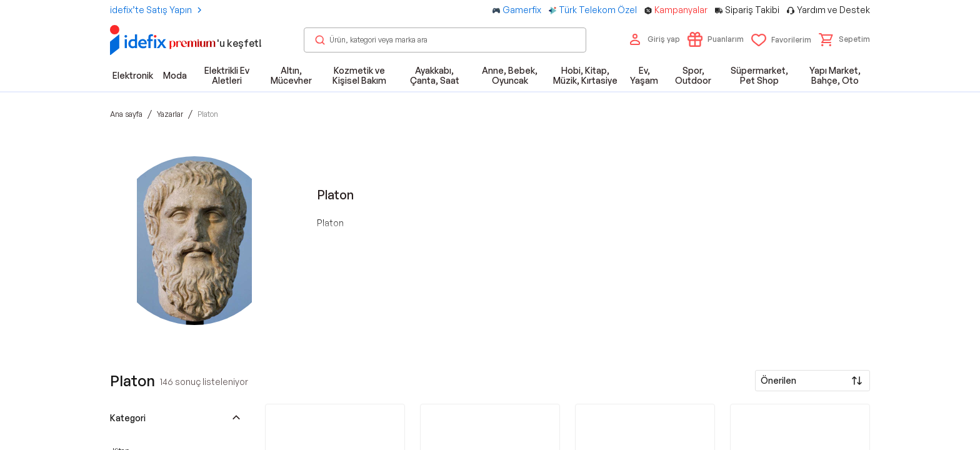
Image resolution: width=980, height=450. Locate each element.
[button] (844, 39)
